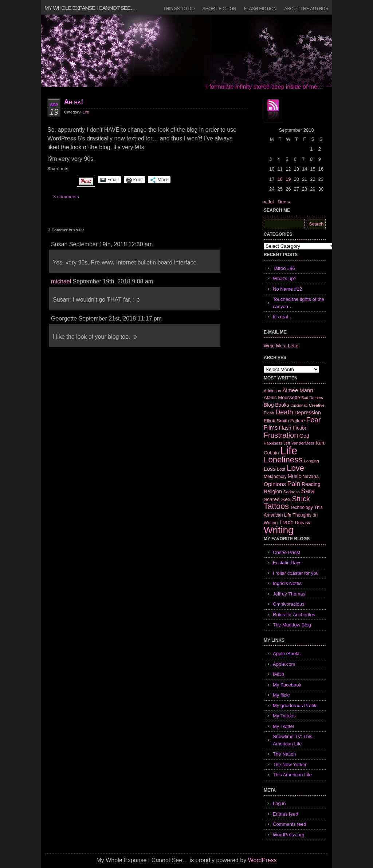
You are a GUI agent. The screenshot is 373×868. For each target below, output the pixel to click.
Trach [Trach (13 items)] (286, 522)
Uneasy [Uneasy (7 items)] (303, 523)
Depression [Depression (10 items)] (308, 413)
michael (61, 281)
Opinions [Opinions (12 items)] (275, 484)
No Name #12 (287, 289)
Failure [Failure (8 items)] (298, 421)
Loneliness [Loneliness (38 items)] (283, 460)
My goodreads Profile (295, 706)
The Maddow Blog (292, 625)
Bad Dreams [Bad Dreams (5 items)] (312, 398)
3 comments (66, 197)
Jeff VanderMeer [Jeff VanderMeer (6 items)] (299, 443)
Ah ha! (74, 102)
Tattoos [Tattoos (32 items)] (276, 506)
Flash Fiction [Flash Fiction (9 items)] (293, 428)
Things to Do (179, 9)
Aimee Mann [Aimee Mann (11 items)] (298, 390)
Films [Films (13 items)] (271, 428)
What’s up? (285, 278)
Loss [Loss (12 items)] (270, 469)
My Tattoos (284, 716)
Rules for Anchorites (294, 615)
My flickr (282, 695)
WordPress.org (288, 835)
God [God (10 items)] (304, 436)
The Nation (284, 754)
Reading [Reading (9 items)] (311, 484)
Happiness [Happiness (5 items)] (273, 443)
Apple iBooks (287, 654)
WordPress (262, 860)
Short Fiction (219, 9)
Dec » (284, 202)
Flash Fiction (260, 9)
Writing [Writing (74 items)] (279, 530)
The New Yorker (290, 765)
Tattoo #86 (284, 268)
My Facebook (287, 685)
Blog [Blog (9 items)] (269, 405)
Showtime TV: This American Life (292, 740)
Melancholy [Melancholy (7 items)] (275, 477)
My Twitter (284, 726)
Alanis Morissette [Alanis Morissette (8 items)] (282, 397)
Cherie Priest (286, 552)
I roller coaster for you (296, 573)
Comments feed (290, 824)
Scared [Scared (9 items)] (272, 499)
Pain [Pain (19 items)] (294, 484)
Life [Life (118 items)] (289, 451)
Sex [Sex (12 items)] (286, 499)
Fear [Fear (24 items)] (313, 420)
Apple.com (284, 664)
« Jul (269, 202)
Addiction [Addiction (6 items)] (272, 391)
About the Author (306, 9)
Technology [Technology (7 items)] (301, 507)
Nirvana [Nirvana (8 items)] (311, 476)
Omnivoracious (289, 604)
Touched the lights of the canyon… (299, 303)
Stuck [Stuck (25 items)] (301, 499)
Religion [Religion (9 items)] (273, 491)
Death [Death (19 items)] (284, 412)
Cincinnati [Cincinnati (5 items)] (299, 405)
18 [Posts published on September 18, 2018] (280, 179)
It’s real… (283, 317)
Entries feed (285, 814)
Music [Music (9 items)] (294, 476)
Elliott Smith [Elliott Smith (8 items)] (276, 421)
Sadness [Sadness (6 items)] (292, 492)
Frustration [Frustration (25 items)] (281, 435)
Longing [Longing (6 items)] (311, 461)
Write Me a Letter (282, 346)
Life (86, 112)
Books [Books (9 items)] (282, 405)
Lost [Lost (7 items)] (281, 469)
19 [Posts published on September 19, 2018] (288, 179)
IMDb (278, 674)
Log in (279, 803)
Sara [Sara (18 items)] (308, 491)
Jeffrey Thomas (289, 594)
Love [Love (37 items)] (295, 468)
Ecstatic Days (287, 563)
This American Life (292, 775)
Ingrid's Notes (287, 583)
